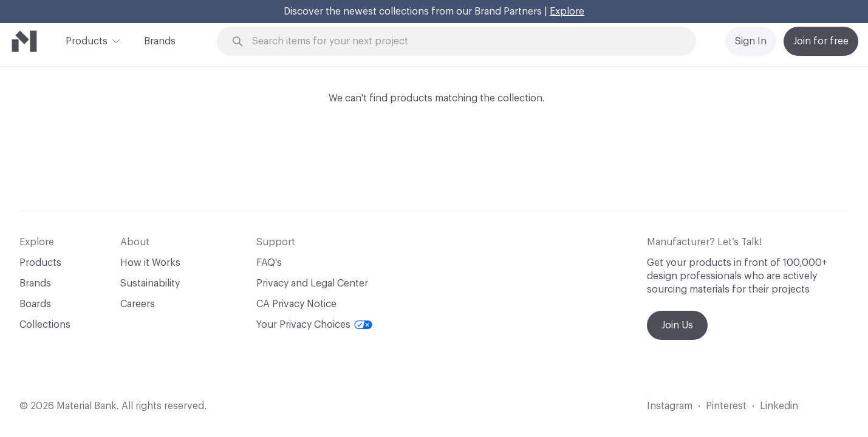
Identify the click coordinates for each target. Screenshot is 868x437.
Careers (138, 304)
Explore (567, 12)
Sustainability (150, 283)
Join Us (677, 325)
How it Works (150, 263)
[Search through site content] (463, 42)
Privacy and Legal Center (312, 283)
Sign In (751, 41)
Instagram (670, 406)
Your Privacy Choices (314, 325)
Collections (45, 325)
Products (87, 40)
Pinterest (726, 406)
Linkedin (779, 406)
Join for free (821, 41)
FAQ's (269, 263)
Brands (160, 41)
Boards (35, 304)
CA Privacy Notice (296, 304)
